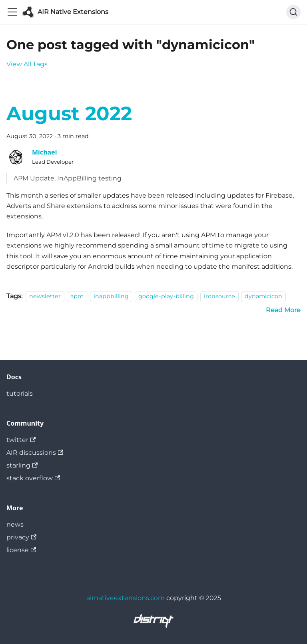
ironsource (219, 296)
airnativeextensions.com (126, 598)
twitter (21, 440)
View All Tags (27, 64)
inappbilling (111, 296)
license (21, 550)
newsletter (45, 296)
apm (77, 296)
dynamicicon (263, 296)
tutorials (20, 393)
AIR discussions (35, 453)
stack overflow (33, 478)
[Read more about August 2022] (283, 310)
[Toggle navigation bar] (12, 12)
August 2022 (69, 113)
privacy (21, 537)
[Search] (293, 12)
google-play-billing (166, 296)
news (15, 524)
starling (22, 465)
